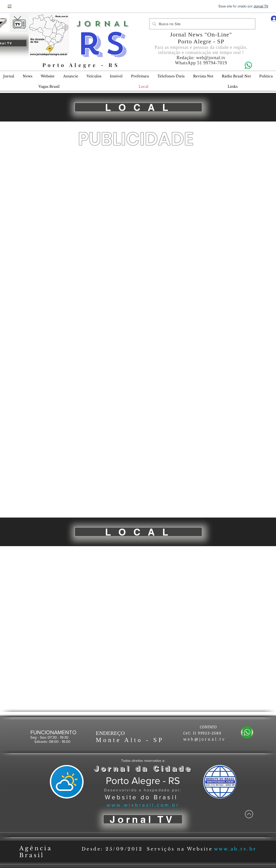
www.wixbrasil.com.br (143, 805)
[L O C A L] (138, 107)
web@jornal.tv (211, 58)
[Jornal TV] (143, 819)
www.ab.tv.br (235, 849)
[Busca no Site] (202, 24)
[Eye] (248, 65)
